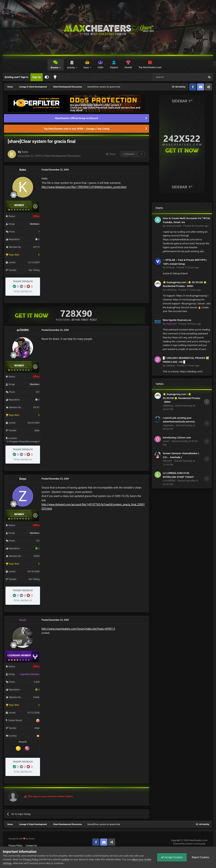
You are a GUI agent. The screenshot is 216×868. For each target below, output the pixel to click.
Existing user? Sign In (17, 77)
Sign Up (37, 77)
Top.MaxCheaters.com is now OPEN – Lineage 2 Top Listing (77, 129)
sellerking (171, 290)
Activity (71, 68)
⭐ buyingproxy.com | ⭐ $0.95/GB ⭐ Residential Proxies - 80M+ (182, 398)
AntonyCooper (174, 226)
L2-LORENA (169, 481)
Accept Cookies (172, 857)
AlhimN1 (167, 461)
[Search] (170, 77)
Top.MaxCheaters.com (150, 67)
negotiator (168, 425)
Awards (128, 67)
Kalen (25, 152)
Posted (196, 226)
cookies (65, 859)
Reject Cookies (200, 857)
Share (111, 154)
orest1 (166, 441)
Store (86, 68)
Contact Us (31, 846)
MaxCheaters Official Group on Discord (77, 118)
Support (114, 67)
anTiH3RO (23, 330)
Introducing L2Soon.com (177, 437)
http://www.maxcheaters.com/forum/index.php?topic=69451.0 (78, 629)
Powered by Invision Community (189, 844)
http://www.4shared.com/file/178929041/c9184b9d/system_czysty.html (84, 187)
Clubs (100, 67)
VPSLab (170, 267)
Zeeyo (23, 479)
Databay (170, 365)
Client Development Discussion (62, 156)
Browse (55, 68)
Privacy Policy (15, 846)
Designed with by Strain (22, 839)
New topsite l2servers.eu (177, 320)
